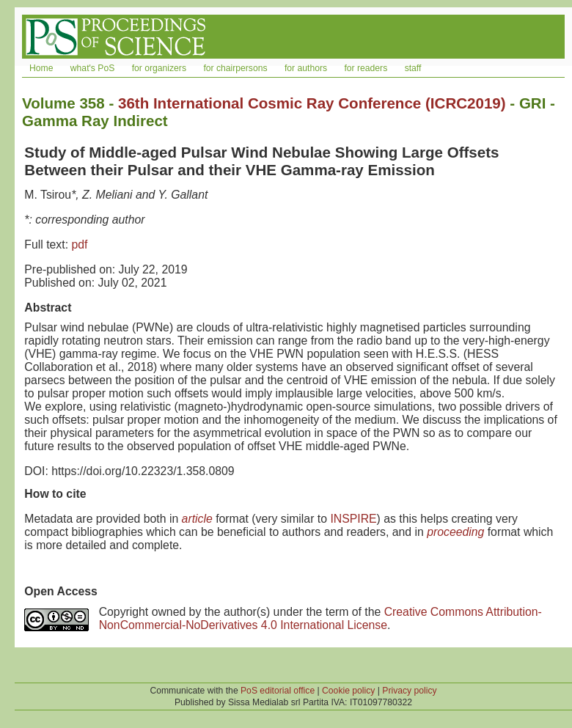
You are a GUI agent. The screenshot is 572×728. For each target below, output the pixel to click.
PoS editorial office (278, 691)
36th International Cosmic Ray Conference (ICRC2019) (312, 103)
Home (41, 68)
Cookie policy (348, 691)
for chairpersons (235, 68)
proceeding (455, 532)
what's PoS (92, 68)
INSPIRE (353, 519)
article (197, 519)
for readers (366, 68)
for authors (306, 68)
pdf (79, 244)
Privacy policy (409, 691)
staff (413, 68)
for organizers (159, 68)
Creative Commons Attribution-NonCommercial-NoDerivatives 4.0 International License (320, 618)
